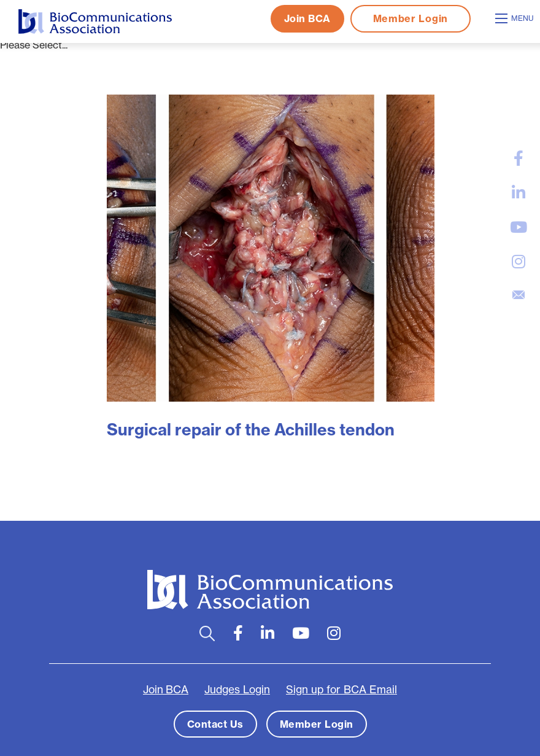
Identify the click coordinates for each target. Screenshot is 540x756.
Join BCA (307, 18)
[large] (519, 158)
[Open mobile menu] (516, 18)
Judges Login (237, 690)
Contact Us (215, 724)
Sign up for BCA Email (341, 690)
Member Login (411, 18)
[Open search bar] (207, 633)
